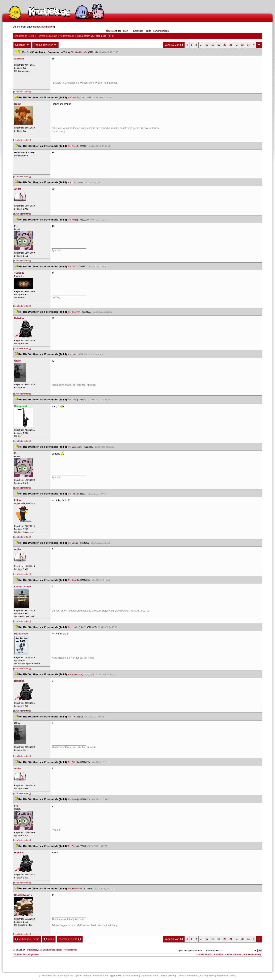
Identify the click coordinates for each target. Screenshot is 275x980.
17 (207, 45)
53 (242, 45)
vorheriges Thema (27, 939)
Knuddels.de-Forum (24, 36)
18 (213, 45)
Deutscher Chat (48, 976)
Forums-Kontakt (204, 955)
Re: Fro (72, 267)
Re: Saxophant (75, 447)
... (201, 45)
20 (225, 45)
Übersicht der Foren (117, 31)
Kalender (138, 31)
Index (49, 939)
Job (232, 976)
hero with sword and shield (50, 950)
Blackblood (32, 950)
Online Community (187, 976)
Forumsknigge (161, 31)
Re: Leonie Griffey (76, 627)
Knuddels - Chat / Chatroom (228, 955)
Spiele (164, 976)
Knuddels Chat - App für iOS (107, 976)
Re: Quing (73, 146)
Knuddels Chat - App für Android (75, 976)
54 (248, 45)
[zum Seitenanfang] (22, 92)
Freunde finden (131, 976)
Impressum (222, 976)
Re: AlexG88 (74, 98)
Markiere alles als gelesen (26, 955)
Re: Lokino (73, 543)
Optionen (22, 45)
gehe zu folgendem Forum (190, 951)
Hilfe (149, 31)
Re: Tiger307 (74, 312)
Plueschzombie (70, 950)
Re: (70, 182)
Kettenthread (67, 36)
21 (231, 45)
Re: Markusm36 (75, 674)
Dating (173, 976)
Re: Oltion (73, 400)
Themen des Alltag (47, 36)
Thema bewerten (45, 45)
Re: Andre (73, 220)
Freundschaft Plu (150, 976)
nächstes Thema (70, 939)
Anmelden (48, 27)
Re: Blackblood (78, 52)
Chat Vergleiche (207, 976)
